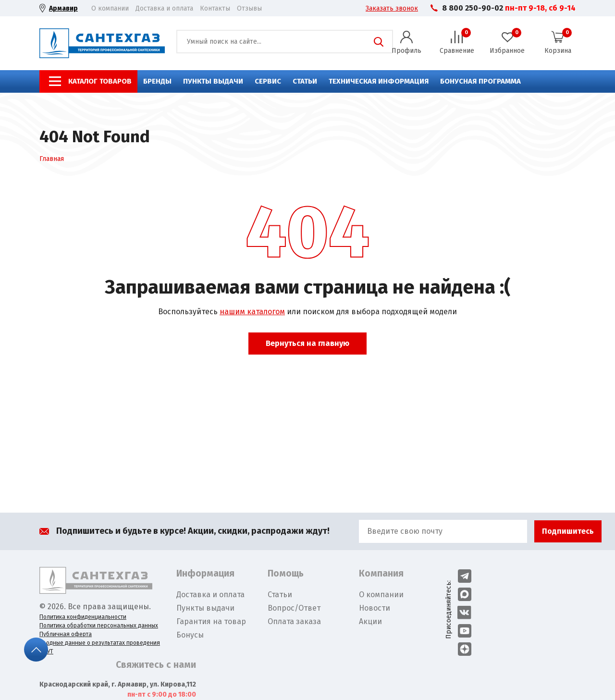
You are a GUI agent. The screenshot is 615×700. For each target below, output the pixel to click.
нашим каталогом (252, 312)
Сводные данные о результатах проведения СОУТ (100, 647)
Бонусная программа (480, 81)
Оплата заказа (294, 621)
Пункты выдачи (213, 81)
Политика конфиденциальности (83, 617)
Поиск (379, 42)
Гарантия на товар (211, 621)
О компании (110, 8)
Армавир (63, 8)
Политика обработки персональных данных (99, 626)
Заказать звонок (392, 8)
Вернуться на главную (307, 343)
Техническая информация (379, 81)
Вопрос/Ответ (294, 608)
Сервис (268, 81)
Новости (375, 608)
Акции (370, 621)
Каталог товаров (100, 81)
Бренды (157, 81)
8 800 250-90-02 (473, 8)
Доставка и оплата (164, 8)
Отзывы (249, 8)
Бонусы (190, 635)
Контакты (215, 8)
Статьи (305, 81)
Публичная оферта (66, 634)
